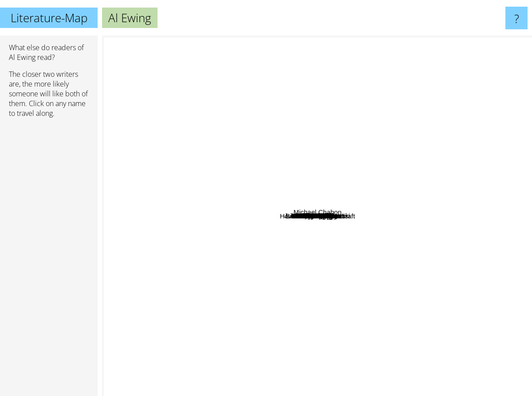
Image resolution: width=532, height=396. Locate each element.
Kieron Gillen (356, 188)
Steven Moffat (285, 337)
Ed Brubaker (270, 162)
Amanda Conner (288, 263)
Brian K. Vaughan (368, 246)
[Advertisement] (49, 261)
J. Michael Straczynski (314, 133)
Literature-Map (49, 18)
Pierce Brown (258, 372)
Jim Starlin (372, 220)
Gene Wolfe (163, 221)
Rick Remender (351, 169)
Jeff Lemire (256, 278)
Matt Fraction (254, 192)
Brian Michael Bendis (321, 280)
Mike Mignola (386, 187)
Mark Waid (348, 265)
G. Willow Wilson (317, 299)
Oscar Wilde (365, 42)
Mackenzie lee (354, 230)
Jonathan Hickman (308, 207)
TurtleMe (257, 141)
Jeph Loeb (447, 255)
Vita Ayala (351, 197)
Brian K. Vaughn (239, 291)
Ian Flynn (299, 163)
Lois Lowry (224, 63)
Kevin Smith (392, 174)
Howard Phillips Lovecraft (490, 361)
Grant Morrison (438, 211)
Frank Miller (419, 126)
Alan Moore (394, 302)
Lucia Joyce (182, 228)
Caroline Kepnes (207, 294)
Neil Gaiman (171, 83)
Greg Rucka (302, 154)
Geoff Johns (313, 223)
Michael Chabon (492, 138)
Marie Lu (208, 348)
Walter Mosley (430, 137)
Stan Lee (310, 104)
